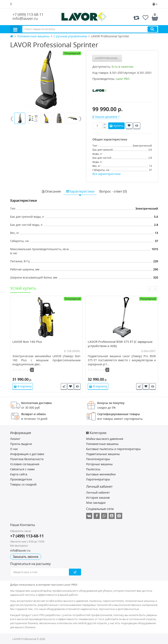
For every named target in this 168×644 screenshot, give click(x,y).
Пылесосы (93, 469)
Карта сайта (19, 474)
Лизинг (15, 439)
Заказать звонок (26, 557)
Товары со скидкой (23, 484)
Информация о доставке (27, 454)
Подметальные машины (103, 454)
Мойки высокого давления (105, 439)
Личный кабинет (98, 492)
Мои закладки (96, 503)
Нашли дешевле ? (106, 117)
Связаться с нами (22, 469)
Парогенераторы (98, 479)
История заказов (98, 498)
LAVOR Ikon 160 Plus (27, 342)
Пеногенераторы (98, 459)
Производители (21, 479)
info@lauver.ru (25, 18)
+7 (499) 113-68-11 (28, 14)
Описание (51, 191)
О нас (14, 449)
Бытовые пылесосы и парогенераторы (113, 449)
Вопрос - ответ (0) (113, 191)
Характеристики (80, 191)
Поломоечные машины (102, 444)
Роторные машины (99, 464)
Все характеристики (106, 174)
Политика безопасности (27, 459)
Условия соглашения (25, 464)
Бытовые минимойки (101, 474)
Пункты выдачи (21, 444)
